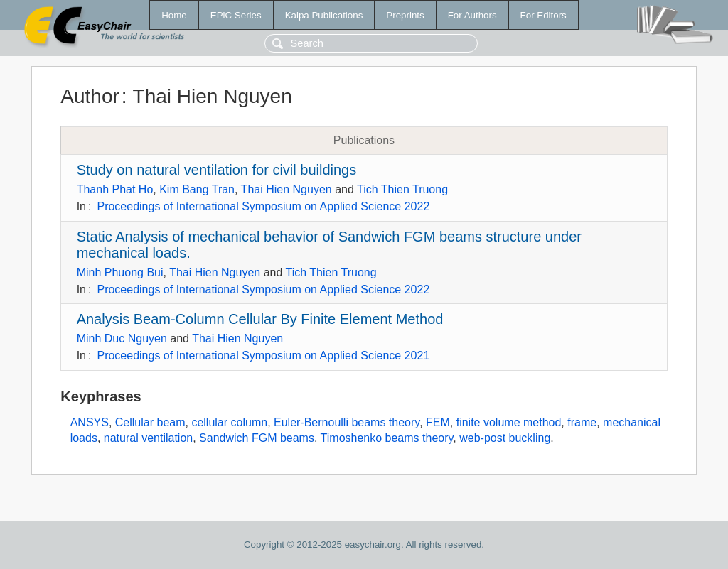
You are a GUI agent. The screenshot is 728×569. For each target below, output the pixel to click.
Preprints (405, 15)
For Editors (544, 15)
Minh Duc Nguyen (122, 338)
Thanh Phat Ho (115, 189)
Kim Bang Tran (197, 189)
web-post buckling (505, 438)
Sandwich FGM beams (257, 438)
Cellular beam (150, 422)
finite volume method (509, 422)
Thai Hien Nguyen (287, 189)
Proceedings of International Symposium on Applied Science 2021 (263, 356)
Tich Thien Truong (402, 189)
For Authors (472, 15)
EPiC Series (236, 15)
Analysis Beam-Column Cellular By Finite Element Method (260, 319)
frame (582, 422)
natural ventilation (148, 438)
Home (174, 15)
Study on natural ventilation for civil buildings (217, 170)
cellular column (229, 422)
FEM (438, 422)
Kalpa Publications (324, 15)
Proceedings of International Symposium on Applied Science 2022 (263, 206)
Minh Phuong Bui (120, 272)
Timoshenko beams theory (387, 438)
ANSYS (90, 422)
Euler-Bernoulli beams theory (347, 422)
